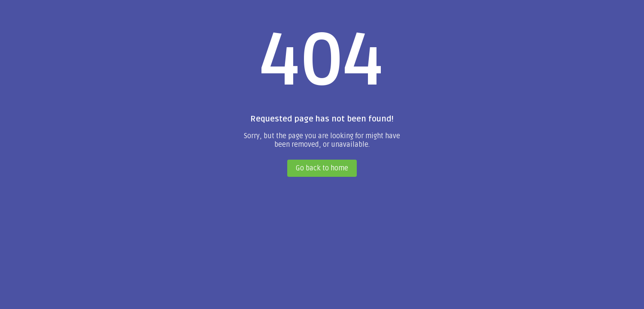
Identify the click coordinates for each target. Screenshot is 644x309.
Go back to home (322, 168)
